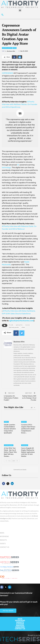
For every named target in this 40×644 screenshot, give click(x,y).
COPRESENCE (7, 73)
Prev (8, 461)
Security (24, 422)
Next (16, 461)
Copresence (27, 325)
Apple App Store (19, 325)
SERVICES (20, 625)
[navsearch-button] (2, 15)
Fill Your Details (8, 611)
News (15, 48)
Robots (6, 422)
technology (6, 167)
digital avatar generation (14, 327)
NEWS (20, 619)
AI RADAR (20, 624)
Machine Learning (7, 48)
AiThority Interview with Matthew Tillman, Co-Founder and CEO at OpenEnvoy (20, 104)
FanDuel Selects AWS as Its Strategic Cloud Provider (29, 398)
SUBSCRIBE (20, 627)
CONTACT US (20, 629)
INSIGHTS (20, 622)
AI (18, 165)
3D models (11, 325)
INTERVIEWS (20, 621)
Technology (25, 445)
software (23, 327)
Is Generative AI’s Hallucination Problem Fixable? (11, 398)
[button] (20, 10)
